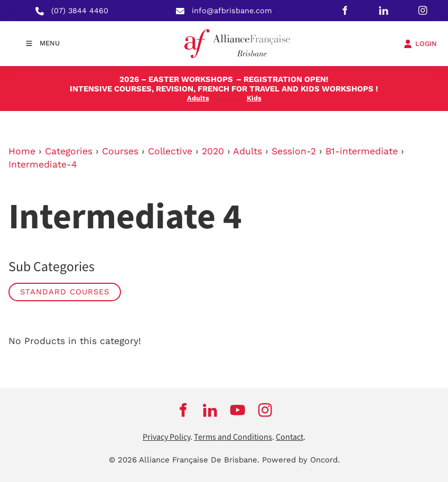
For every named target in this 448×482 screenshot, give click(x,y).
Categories (69, 151)
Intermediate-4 (43, 164)
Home (22, 151)
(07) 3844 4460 (80, 11)
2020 (213, 151)
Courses (120, 151)
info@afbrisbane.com (232, 11)
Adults (248, 151)
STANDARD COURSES (65, 292)
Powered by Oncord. (301, 460)
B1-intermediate (362, 151)
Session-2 (294, 151)
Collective (170, 151)
